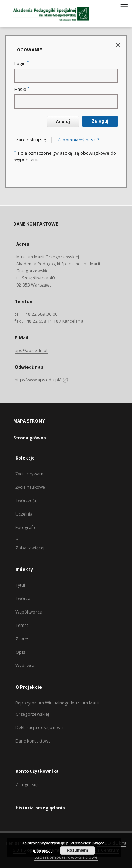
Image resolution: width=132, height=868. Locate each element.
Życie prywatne (31, 474)
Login (21, 64)
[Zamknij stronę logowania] (118, 45)
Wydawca (25, 666)
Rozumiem (77, 850)
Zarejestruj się (31, 140)
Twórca (23, 599)
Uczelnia (24, 514)
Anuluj (63, 121)
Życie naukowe (30, 487)
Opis (20, 652)
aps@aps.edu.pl (31, 350)
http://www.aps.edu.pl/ (42, 380)
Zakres (23, 639)
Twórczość (26, 501)
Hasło (22, 89)
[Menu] (124, 6)
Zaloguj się (27, 785)
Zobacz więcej (30, 548)
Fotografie (26, 527)
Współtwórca (29, 612)
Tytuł (20, 585)
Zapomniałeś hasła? (78, 140)
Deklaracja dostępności (40, 728)
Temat (22, 625)
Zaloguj (100, 121)
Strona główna (30, 438)
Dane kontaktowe (33, 741)
